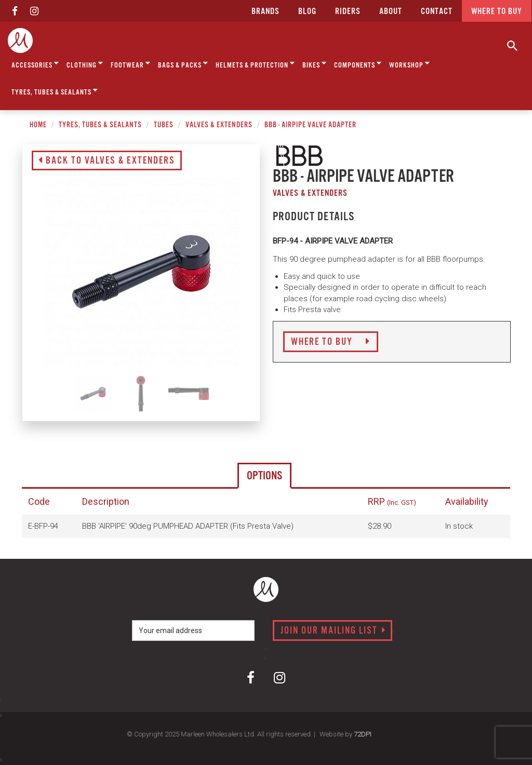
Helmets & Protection (255, 64)
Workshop (410, 64)
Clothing (85, 64)
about (391, 12)
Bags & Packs (183, 64)
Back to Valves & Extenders (107, 161)
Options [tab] (264, 476)
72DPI (363, 734)
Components (358, 64)
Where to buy (497, 12)
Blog (307, 12)
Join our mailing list (333, 631)
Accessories (35, 64)
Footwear (131, 64)
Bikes (315, 64)
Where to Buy (331, 342)
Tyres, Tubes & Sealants (55, 91)
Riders (348, 12)
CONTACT (437, 12)
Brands (265, 12)
